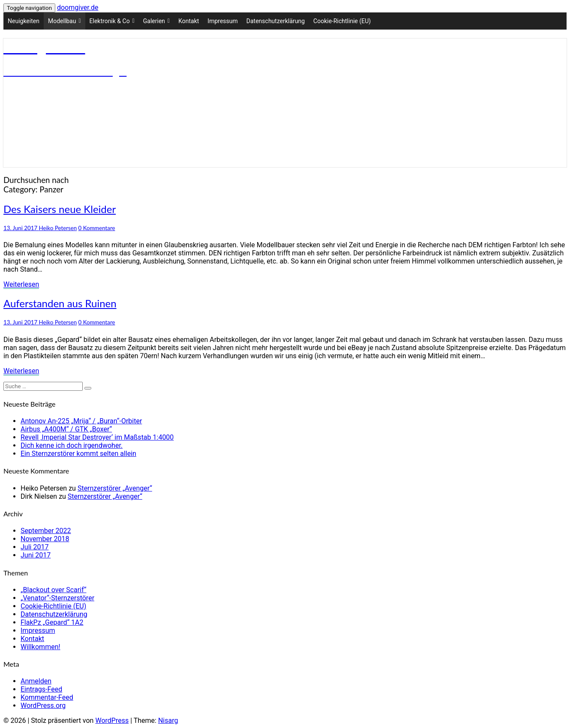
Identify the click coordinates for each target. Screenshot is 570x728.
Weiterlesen (21, 284)
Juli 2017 (34, 547)
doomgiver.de (78, 7)
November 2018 (45, 539)
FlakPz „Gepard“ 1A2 (52, 622)
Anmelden (36, 681)
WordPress (112, 721)
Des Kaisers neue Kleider (60, 209)
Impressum (222, 21)
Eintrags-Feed (41, 689)
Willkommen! (40, 647)
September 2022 (46, 531)
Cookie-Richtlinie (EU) (342, 21)
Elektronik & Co (112, 21)
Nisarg (168, 721)
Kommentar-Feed (47, 697)
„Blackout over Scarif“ (53, 590)
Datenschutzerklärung (276, 21)
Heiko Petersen (58, 228)
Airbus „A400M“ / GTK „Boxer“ (66, 429)
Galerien (156, 21)
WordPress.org (43, 706)
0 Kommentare (97, 228)
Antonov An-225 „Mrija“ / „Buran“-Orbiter (81, 421)
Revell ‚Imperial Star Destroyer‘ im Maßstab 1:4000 (97, 437)
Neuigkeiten (24, 21)
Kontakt (189, 21)
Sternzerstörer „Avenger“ (115, 488)
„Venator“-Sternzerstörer (57, 598)
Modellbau (64, 21)
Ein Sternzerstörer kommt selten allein (78, 454)
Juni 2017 (36, 555)
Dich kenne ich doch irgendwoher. (72, 445)
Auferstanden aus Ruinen (60, 303)
